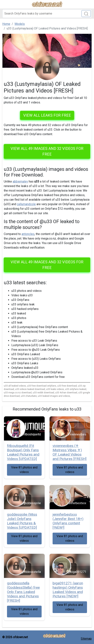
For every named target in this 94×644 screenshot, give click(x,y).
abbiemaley (20, 181)
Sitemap (86, 639)
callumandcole (26, 204)
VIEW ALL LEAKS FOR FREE (47, 115)
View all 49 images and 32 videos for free (47, 151)
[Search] (47, 14)
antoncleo (28, 234)
